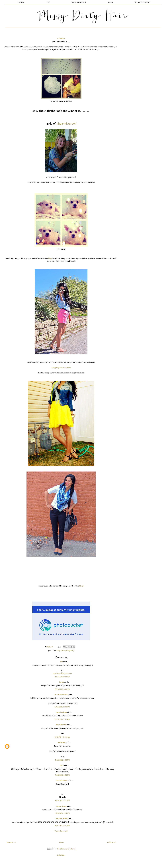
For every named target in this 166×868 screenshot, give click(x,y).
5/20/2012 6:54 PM (62, 813)
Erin (61, 765)
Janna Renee (61, 806)
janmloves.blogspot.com (62, 673)
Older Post (111, 843)
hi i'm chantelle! (61, 695)
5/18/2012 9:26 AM (62, 677)
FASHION (20, 2)
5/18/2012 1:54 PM (62, 775)
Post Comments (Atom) (66, 849)
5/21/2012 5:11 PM (62, 826)
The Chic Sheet (61, 781)
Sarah (61, 682)
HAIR (48, 2)
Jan (61, 662)
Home (61, 843)
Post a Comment (61, 831)
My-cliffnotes (61, 725)
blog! (81, 586)
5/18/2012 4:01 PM (62, 801)
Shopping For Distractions (61, 368)
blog (50, 259)
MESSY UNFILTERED (79, 2)
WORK (110, 2)
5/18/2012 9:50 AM (62, 720)
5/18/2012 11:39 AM (62, 737)
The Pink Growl (61, 819)
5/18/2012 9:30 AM (62, 689)
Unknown (61, 743)
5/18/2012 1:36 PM (62, 760)
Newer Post (11, 843)
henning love (61, 712)
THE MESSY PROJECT (143, 2)
